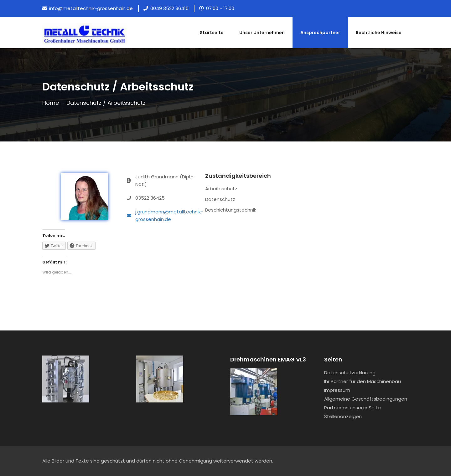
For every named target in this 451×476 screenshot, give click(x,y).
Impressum (337, 390)
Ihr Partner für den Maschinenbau (363, 381)
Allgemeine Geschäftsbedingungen (366, 399)
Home (51, 103)
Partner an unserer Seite (353, 408)
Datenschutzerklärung (350, 373)
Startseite (212, 33)
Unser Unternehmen (262, 33)
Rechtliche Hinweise (379, 33)
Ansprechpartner (320, 33)
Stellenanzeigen (343, 416)
